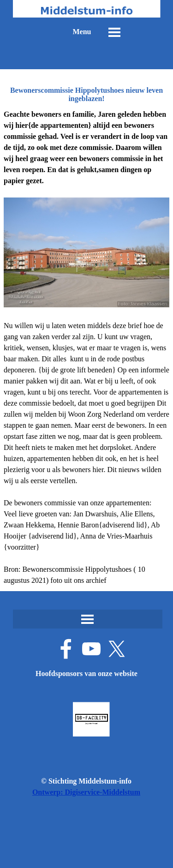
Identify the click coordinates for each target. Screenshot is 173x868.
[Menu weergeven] (114, 32)
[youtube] (91, 649)
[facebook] (66, 649)
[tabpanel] (86, 347)
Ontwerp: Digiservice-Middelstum (86, 792)
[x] (117, 649)
